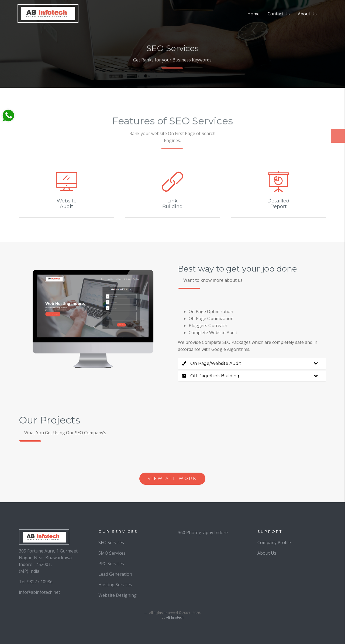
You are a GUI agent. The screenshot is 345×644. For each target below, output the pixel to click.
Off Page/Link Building (211, 376)
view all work (172, 478)
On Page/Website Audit (212, 363)
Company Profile (274, 543)
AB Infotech (175, 617)
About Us (307, 14)
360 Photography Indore (203, 533)
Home (253, 14)
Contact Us (279, 14)
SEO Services (111, 543)
